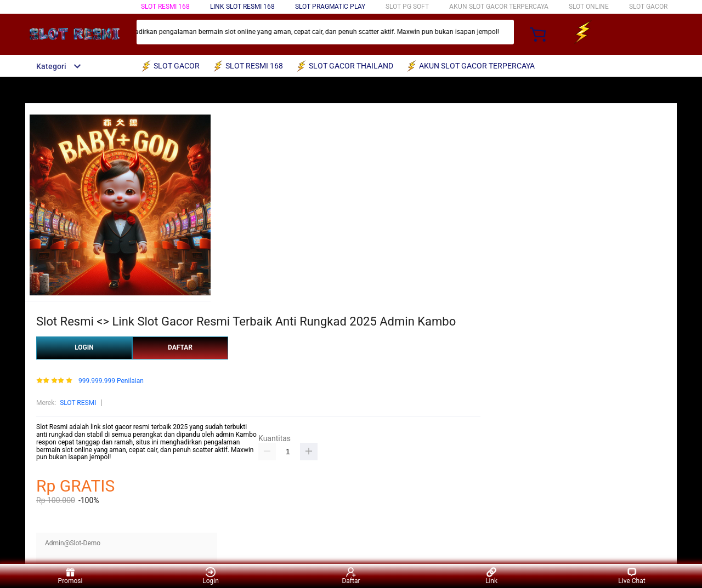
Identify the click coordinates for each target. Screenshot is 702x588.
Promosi (70, 576)
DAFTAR (180, 347)
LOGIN (84, 347)
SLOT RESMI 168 (165, 7)
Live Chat (632, 576)
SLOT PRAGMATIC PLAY (330, 7)
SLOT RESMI (78, 403)
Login (211, 576)
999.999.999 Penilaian (111, 381)
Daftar (351, 576)
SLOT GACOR (648, 7)
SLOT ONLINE (589, 7)
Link (491, 576)
